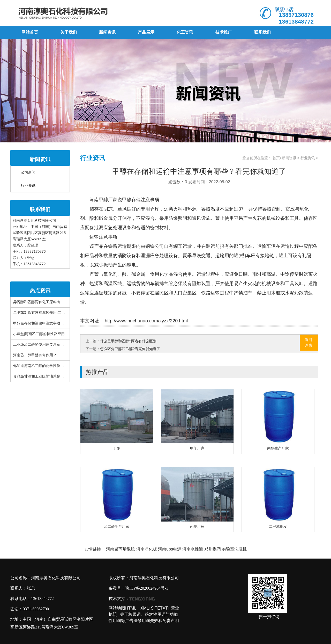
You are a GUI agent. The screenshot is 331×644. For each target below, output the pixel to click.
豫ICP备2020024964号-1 (147, 588)
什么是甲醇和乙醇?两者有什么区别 (128, 341)
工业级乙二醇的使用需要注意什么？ (42, 345)
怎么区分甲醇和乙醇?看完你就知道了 (130, 349)
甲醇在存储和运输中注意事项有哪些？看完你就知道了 (57, 323)
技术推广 (224, 32)
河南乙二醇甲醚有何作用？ (35, 355)
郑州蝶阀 (213, 549)
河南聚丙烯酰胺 (121, 549)
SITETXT (159, 608)
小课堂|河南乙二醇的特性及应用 (39, 334)
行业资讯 (28, 186)
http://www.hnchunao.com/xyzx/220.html (146, 321)
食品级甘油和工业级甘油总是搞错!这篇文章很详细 (54, 376)
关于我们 (69, 32)
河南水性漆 (193, 549)
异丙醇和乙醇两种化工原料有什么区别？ (46, 302)
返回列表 (309, 342)
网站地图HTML (123, 608)
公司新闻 (28, 172)
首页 (276, 158)
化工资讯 (185, 32)
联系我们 (262, 32)
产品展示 (146, 32)
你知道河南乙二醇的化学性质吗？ (40, 366)
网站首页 (30, 32)
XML (145, 608)
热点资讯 (40, 291)
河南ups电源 (170, 549)
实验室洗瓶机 (234, 549)
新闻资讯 (107, 32)
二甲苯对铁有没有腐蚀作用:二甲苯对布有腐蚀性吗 (54, 313)
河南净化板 (147, 549)
